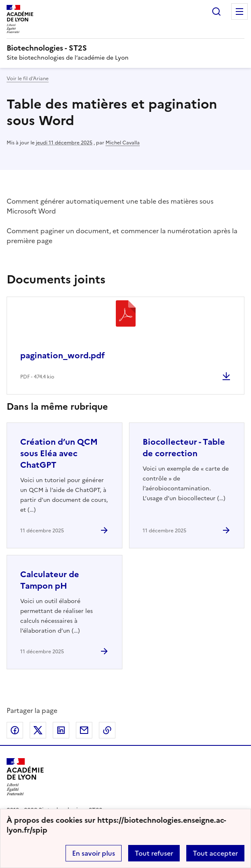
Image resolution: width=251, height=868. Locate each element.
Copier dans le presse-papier (107, 730)
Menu (239, 12)
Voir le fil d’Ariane (28, 79)
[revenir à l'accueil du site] (125, 48)
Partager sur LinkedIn (61, 730)
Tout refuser (154, 853)
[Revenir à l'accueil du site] (25, 777)
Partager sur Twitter (38, 730)
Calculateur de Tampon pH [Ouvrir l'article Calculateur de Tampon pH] (50, 580)
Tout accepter (215, 853)
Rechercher (216, 12)
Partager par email (84, 730)
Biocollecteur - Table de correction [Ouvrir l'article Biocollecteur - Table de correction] (184, 448)
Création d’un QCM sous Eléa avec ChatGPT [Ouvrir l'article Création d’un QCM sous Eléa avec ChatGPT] (59, 453)
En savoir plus (94, 853)
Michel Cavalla (123, 143)
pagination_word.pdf (62, 355)
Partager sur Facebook (15, 730)
